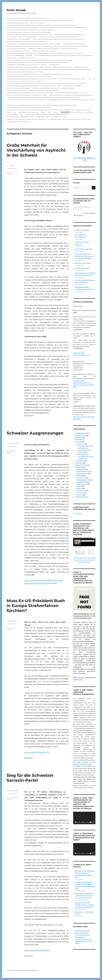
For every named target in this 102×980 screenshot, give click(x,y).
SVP (12, 799)
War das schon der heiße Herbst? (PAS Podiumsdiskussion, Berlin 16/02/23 (71, 46)
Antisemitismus (15, 81)
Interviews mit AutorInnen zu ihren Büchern (85, 450)
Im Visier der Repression (12, 115)
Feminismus (81, 478)
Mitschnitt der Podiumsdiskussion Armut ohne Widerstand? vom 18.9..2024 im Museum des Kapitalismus (63, 28)
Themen (43, 112)
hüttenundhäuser (82, 480)
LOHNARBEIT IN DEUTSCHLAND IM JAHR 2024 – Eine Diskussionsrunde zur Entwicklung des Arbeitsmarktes (30, 30)
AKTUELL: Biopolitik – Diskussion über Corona (28, 112)
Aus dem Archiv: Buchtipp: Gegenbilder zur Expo (17, 23)
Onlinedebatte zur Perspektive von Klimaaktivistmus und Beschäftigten (44, 49)
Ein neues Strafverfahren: (54, 65)
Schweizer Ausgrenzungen (35, 433)
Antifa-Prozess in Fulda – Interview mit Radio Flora (18, 122)
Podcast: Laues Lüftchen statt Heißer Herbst (16, 49)
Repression (80, 491)
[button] (79, 215)
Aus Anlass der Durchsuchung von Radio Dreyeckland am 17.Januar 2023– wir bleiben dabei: (27, 65)
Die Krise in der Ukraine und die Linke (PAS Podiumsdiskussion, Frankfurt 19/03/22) (25, 72)
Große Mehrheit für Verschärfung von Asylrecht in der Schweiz (36, 150)
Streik (94, 79)
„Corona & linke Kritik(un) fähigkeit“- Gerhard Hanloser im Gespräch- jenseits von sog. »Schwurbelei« (28, 108)
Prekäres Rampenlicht (82, 230)
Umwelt (79, 495)
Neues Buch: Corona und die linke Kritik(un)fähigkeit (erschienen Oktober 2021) (24, 105)
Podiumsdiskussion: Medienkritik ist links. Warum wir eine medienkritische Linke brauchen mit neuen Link (30, 35)
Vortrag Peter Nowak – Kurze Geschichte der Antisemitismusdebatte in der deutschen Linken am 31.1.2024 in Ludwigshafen (34, 44)
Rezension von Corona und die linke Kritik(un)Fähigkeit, (19, 88)
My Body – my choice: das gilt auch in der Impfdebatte (69, 86)
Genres (49, 112)
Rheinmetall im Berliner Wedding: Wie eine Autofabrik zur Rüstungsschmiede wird (84, 905)
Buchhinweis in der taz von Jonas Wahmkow (17, 90)
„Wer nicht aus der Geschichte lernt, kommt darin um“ (19, 51)
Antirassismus (80, 435)
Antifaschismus (82, 472)
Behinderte (9, 452)
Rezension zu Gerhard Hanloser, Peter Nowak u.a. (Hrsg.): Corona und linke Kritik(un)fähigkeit (53, 88)
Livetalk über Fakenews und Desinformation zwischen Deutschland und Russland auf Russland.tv (46, 115)
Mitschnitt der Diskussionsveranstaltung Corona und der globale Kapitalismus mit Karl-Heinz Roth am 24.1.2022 (31, 86)
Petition (14, 452)
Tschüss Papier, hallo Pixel (83, 249)
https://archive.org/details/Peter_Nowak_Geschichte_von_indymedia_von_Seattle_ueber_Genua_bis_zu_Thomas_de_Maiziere (84, 560)
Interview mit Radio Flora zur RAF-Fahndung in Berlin (19, 39)
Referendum (10, 174)
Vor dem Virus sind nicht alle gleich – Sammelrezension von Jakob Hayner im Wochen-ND (26, 95)
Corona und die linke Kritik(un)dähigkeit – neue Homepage (20, 56)
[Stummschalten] (91, 822)
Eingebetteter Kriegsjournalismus (81, 67)
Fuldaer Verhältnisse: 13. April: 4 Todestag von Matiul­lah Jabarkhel (21, 70)
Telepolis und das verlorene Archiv (38, 23)
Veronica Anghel (80, 497)
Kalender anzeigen (89, 213)
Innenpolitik (81, 482)
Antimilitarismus (80, 433)
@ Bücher (80, 444)
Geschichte (78, 463)
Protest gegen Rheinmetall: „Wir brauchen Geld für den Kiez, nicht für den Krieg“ (84, 896)
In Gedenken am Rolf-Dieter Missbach (63, 35)
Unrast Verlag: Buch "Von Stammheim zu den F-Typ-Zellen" (84, 941)
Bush (10, 628)
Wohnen (89, 79)
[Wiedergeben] (76, 822)
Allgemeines (81, 469)
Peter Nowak (16, 10)
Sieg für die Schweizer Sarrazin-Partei (30, 778)
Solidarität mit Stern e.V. (78, 35)
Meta (21, 115)
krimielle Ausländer (14, 798)
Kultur (79, 486)
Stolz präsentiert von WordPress (27, 970)
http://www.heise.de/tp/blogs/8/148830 (37, 950)
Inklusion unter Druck (82, 268)
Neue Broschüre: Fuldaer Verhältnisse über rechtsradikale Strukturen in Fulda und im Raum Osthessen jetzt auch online (64, 70)
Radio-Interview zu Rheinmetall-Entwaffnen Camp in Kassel (70, 53)
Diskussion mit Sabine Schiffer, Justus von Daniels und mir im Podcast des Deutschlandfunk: (27, 42)
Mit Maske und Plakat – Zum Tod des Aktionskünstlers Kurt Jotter (21, 58)
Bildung (79, 476)
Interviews (80, 461)
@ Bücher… (56, 112)
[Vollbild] (93, 822)
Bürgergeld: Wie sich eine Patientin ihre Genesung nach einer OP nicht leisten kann (84, 256)
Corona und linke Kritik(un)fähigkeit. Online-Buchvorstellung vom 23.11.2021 (60, 105)
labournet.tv (82, 678)
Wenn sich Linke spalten (83, 263)
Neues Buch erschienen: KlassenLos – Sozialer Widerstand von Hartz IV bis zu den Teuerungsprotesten (29, 46)
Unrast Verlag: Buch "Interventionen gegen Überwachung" (82, 935)
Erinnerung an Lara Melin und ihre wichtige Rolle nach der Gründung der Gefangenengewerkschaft (71, 95)
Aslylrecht (11, 173)
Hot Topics (78, 514)
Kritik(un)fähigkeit (81, 83)
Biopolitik (78, 438)
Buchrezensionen (84, 446)
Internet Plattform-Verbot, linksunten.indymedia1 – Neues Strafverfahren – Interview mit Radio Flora (29, 67)
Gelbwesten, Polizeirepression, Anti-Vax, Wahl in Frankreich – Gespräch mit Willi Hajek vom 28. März (28, 77)
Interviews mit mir (89, 112)
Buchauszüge (81, 455)
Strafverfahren (10, 630)
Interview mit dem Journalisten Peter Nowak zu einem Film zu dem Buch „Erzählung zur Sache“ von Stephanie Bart (58, 39)
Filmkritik (78, 440)
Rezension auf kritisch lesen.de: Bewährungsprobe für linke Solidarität (44, 90)
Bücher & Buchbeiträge (77, 112)
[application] (84, 818)
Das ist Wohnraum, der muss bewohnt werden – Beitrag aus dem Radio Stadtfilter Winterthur (59, 37)
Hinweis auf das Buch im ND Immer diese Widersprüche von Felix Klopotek (71, 93)
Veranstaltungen (65, 112)
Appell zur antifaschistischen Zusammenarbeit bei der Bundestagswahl (22, 28)
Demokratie (39, 81)
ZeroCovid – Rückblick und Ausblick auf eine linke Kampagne (72, 79)
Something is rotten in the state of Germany (62, 67)
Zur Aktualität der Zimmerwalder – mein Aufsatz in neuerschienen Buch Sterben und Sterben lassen (29, 32)
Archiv (14, 112)
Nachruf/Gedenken (81, 465)
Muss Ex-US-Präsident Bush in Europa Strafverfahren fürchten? (36, 606)
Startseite (9, 112)
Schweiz (15, 174)
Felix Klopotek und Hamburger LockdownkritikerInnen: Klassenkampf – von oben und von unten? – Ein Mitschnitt (32, 79)
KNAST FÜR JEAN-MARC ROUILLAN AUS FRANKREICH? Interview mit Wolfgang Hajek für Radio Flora (29, 117)
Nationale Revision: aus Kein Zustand (69, 49)
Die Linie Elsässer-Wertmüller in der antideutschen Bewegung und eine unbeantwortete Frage (28, 18)
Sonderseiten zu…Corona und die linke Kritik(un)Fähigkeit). (77, 110)
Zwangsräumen (31, 81)
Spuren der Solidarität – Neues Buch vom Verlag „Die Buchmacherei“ (22, 37)
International (13, 168)
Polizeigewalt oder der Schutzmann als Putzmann (74, 44)
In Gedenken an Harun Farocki (59, 117)
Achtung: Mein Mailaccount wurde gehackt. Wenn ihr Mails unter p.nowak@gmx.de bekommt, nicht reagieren (31, 53)
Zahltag (8, 81)
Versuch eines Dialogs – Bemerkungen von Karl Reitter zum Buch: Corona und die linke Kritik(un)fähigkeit (30, 93)
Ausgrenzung (12, 451)
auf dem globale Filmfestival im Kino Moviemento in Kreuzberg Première (84, 762)
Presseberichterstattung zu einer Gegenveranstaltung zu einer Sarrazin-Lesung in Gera (26, 119)
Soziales (79, 493)
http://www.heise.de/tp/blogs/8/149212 (37, 752)
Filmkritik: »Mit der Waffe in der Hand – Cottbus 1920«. (44, 51)
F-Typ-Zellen (23, 81)
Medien (79, 488)
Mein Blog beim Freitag (82, 931)
